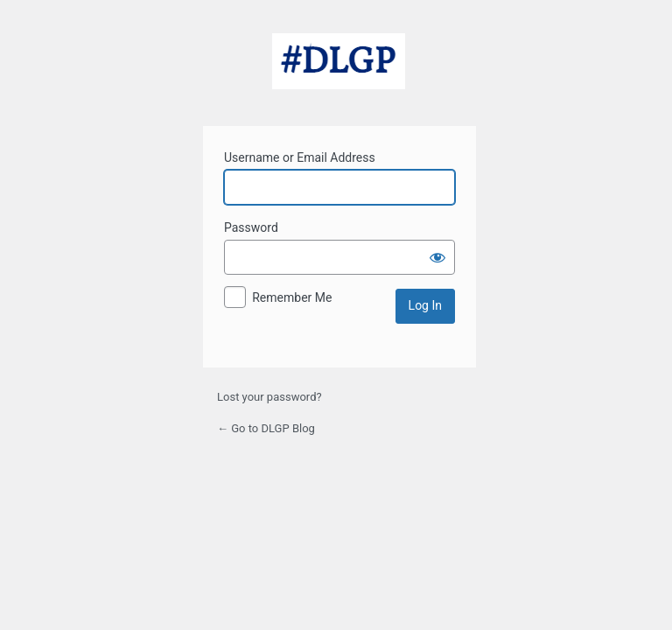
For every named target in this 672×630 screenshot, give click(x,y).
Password (251, 227)
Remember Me (292, 297)
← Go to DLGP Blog (266, 428)
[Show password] (437, 257)
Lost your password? (269, 397)
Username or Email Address (300, 157)
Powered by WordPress (339, 69)
